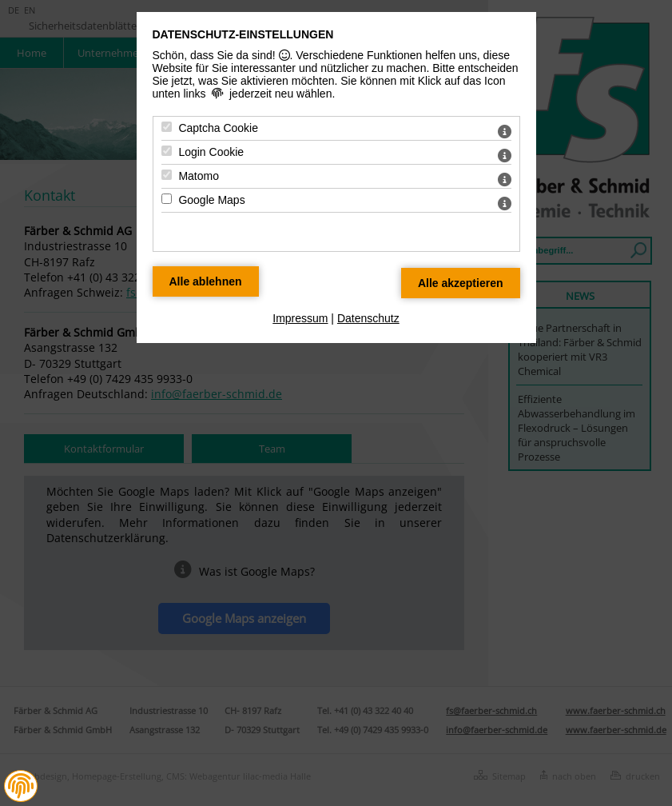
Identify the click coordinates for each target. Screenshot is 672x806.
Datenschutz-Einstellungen (243, 34)
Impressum (300, 318)
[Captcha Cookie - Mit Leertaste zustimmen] (167, 127)
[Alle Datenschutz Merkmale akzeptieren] (461, 283)
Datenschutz (368, 318)
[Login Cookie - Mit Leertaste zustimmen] (167, 151)
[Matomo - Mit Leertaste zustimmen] (167, 175)
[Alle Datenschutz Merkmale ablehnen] (206, 281)
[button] (21, 786)
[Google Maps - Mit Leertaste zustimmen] (167, 199)
